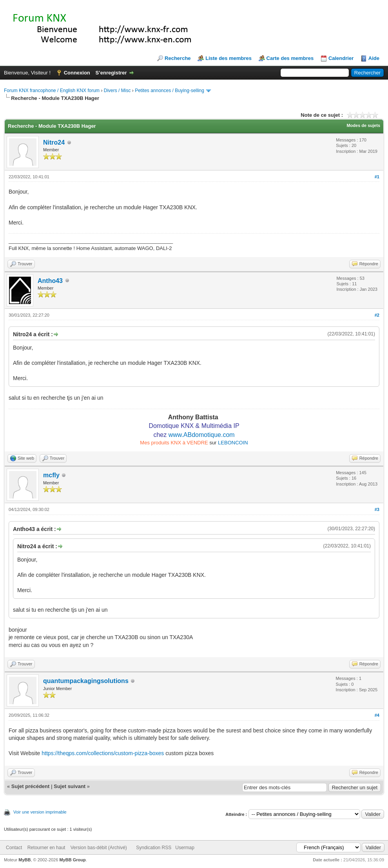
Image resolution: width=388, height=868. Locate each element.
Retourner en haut (46, 848)
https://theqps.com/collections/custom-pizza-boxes (103, 753)
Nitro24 (54, 142)
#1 (377, 177)
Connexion (77, 73)
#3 (377, 509)
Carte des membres (290, 58)
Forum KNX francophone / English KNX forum (52, 91)
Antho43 (50, 281)
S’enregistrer (111, 73)
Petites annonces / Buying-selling (170, 91)
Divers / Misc (117, 91)
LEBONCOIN (233, 443)
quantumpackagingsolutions (86, 681)
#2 (377, 315)
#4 (377, 715)
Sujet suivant (70, 786)
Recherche (178, 58)
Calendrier (341, 58)
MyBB (24, 860)
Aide (374, 58)
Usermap (185, 848)
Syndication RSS (154, 848)
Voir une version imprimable (40, 812)
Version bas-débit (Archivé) (99, 848)
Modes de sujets (363, 125)
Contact (14, 848)
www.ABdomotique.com (202, 435)
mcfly (51, 475)
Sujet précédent (31, 786)
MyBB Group (72, 860)
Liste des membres (228, 58)
